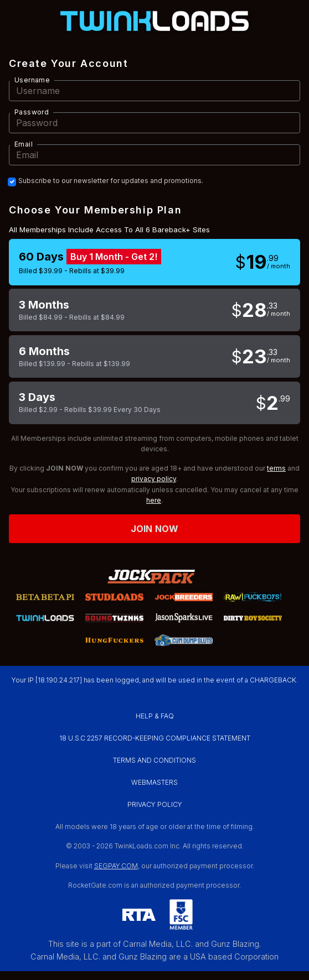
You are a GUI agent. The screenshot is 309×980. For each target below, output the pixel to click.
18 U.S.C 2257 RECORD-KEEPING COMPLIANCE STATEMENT (155, 738)
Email (24, 144)
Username (32, 80)
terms (276, 468)
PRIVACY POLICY (155, 804)
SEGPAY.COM (116, 866)
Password (32, 112)
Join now (154, 529)
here (154, 500)
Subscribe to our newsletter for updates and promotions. (111, 181)
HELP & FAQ (155, 716)
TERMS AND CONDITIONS (154, 760)
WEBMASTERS (154, 782)
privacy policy (154, 479)
